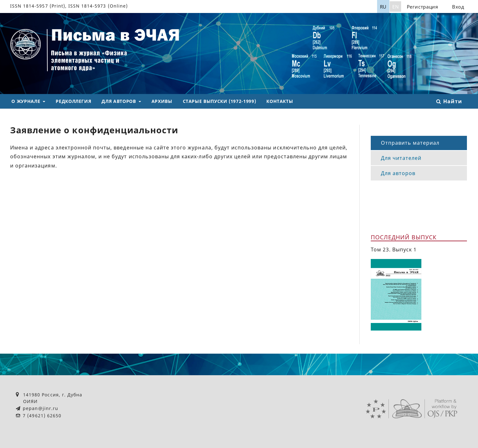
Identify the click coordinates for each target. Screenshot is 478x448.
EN (395, 7)
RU (383, 7)
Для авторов (119, 101)
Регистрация (422, 7)
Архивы (162, 101)
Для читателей (401, 158)
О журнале (26, 101)
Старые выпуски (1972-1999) (220, 101)
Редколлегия (73, 101)
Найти (449, 101)
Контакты (280, 101)
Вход (458, 7)
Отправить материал (410, 143)
